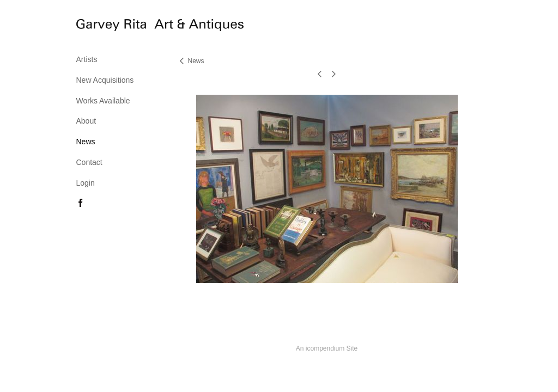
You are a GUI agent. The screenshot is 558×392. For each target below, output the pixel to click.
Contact (89, 162)
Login (86, 183)
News (86, 142)
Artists (87, 59)
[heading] (104, 27)
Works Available (103, 101)
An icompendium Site (327, 348)
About (86, 121)
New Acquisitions (105, 80)
